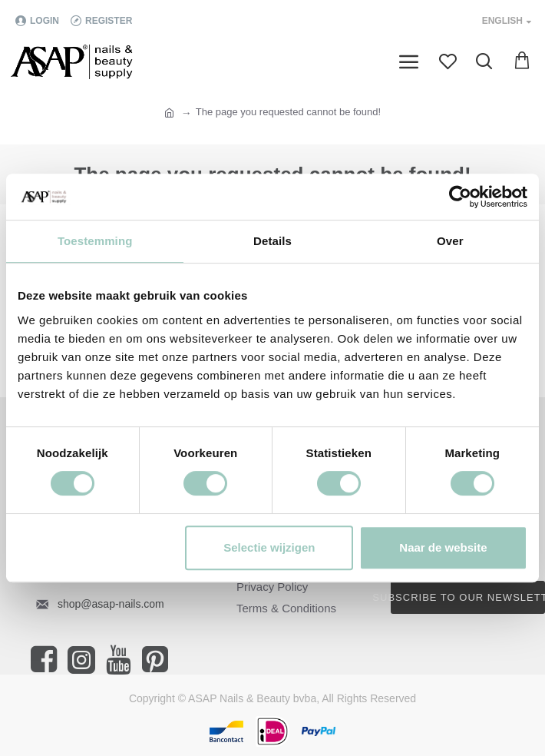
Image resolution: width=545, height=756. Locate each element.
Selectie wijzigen (269, 547)
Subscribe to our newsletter (468, 597)
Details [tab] (272, 241)
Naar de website (443, 547)
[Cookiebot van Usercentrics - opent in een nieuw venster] (460, 197)
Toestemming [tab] (95, 241)
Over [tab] (450, 241)
